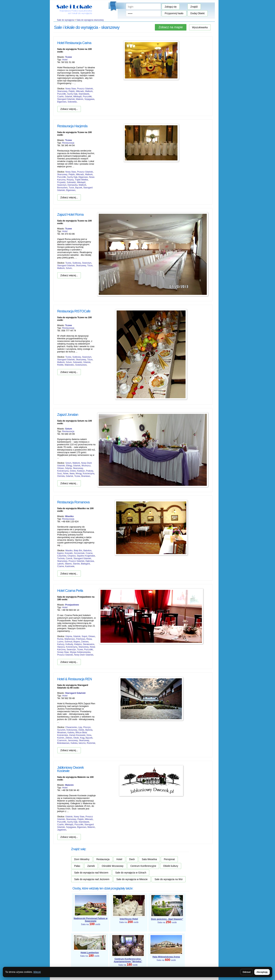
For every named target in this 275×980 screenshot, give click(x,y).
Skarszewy (62, 91)
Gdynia (68, 468)
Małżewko (69, 365)
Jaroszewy (73, 740)
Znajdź (194, 7)
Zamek (91, 866)
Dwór (132, 859)
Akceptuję (262, 972)
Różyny (70, 180)
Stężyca (61, 647)
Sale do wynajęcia (66, 20)
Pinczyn (87, 727)
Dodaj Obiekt (198, 13)
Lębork (60, 564)
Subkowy (77, 263)
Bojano (77, 642)
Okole (76, 738)
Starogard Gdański (66, 99)
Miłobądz (69, 825)
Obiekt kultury (171, 866)
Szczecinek (79, 553)
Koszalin (69, 553)
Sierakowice (89, 644)
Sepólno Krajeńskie (86, 556)
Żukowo (85, 642)
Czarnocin (62, 740)
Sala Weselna (149, 859)
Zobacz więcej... (69, 109)
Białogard (85, 564)
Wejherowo (70, 639)
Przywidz (61, 182)
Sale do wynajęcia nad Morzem (91, 873)
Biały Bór (78, 551)
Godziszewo (81, 365)
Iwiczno (82, 743)
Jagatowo (62, 830)
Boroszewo (62, 188)
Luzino (60, 642)
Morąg (79, 474)
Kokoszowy (72, 730)
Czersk (69, 558)
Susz (60, 474)
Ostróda (61, 476)
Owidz (81, 730)
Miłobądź (78, 97)
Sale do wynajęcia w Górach (131, 873)
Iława (72, 474)
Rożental (91, 743)
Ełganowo (62, 102)
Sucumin (61, 730)
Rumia (60, 639)
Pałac (77, 866)
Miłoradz (80, 91)
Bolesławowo (63, 743)
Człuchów (62, 556)
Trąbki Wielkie (81, 180)
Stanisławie (84, 94)
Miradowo (62, 733)
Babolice (87, 551)
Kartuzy (61, 644)
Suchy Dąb (72, 94)
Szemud (68, 642)
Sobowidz (72, 102)
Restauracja (68, 143)
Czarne (89, 553)
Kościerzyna (63, 471)
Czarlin (60, 97)
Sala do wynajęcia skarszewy (90, 20)
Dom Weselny (82, 859)
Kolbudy (69, 644)
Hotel (65, 60)
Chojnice (72, 556)
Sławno (68, 564)
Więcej (37, 972)
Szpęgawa (89, 99)
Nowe (66, 474)
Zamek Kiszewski (77, 735)
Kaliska (71, 733)
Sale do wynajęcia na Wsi (169, 879)
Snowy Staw (63, 652)
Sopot (84, 636)
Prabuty (90, 471)
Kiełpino (78, 644)
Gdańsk (68, 97)
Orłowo (61, 468)
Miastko (69, 551)
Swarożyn (62, 185)
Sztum (69, 268)
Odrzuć (247, 972)
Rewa (89, 639)
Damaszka (73, 185)
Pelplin (72, 91)
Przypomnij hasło (174, 13)
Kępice (60, 553)
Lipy (80, 727)
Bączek (79, 188)
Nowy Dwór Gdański (84, 655)
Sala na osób (91, 921)
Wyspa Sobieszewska (80, 652)
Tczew (68, 263)
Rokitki (60, 365)
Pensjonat (169, 859)
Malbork (89, 91)
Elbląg (69, 466)
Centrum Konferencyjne (143, 866)
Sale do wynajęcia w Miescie (132, 879)
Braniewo (86, 476)
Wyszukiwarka (200, 27)
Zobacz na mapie (171, 27)
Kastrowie (70, 566)
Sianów (76, 564)
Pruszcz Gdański (85, 89)
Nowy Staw (71, 89)
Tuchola (61, 558)
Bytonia (89, 730)
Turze (71, 188)
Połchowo (81, 639)
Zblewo (69, 738)
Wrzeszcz (86, 466)
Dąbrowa (90, 561)
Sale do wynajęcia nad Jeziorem (92, 879)
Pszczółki (62, 94)
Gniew (73, 471)
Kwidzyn (81, 471)
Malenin (80, 99)
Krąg (82, 738)
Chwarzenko (71, 727)
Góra (89, 735)
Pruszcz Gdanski (65, 655)
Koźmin (61, 738)
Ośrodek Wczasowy (113, 866)
